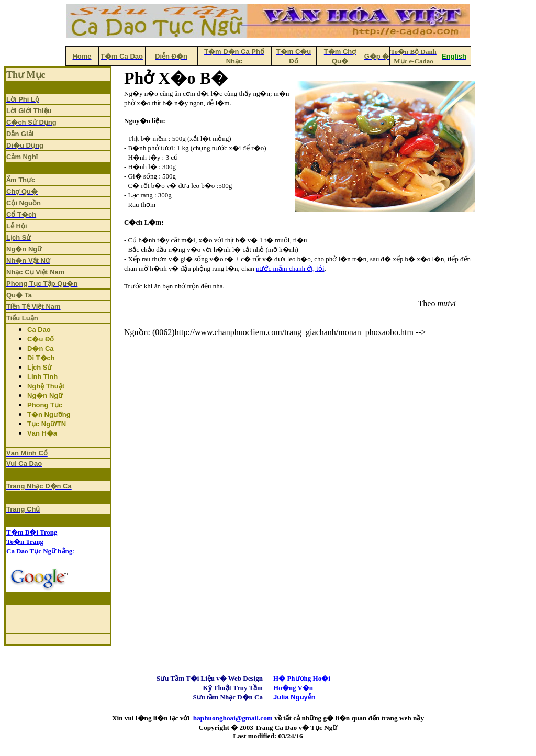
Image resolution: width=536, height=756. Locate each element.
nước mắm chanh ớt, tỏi (290, 268)
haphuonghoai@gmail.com (233, 718)
